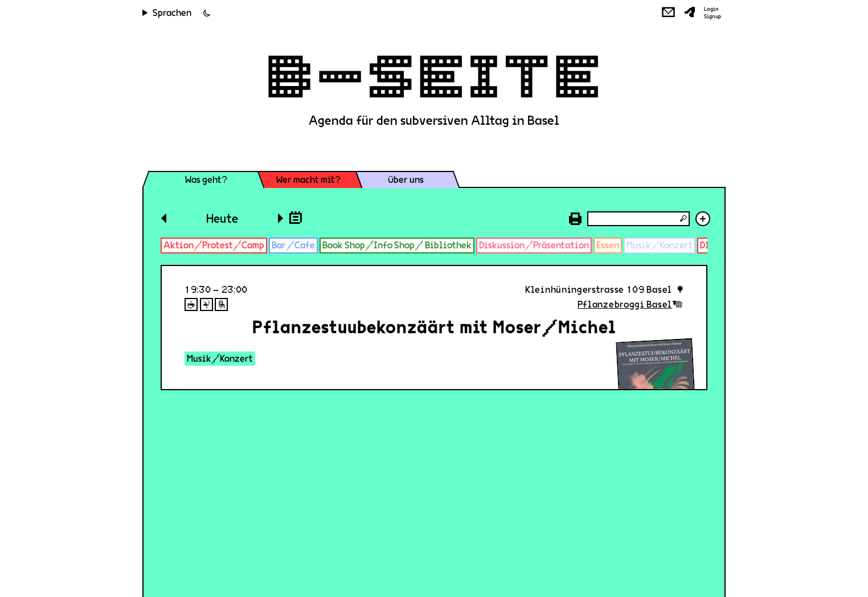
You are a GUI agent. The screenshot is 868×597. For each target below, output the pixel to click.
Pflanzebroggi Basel (625, 304)
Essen (608, 245)
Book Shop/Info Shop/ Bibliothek (397, 245)
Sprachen (172, 13)
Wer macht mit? (308, 180)
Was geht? (206, 180)
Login (711, 9)
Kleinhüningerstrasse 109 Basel (599, 290)
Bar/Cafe (293, 245)
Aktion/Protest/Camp (214, 245)
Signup (713, 17)
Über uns (406, 180)
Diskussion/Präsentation (534, 245)
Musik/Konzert (660, 245)
